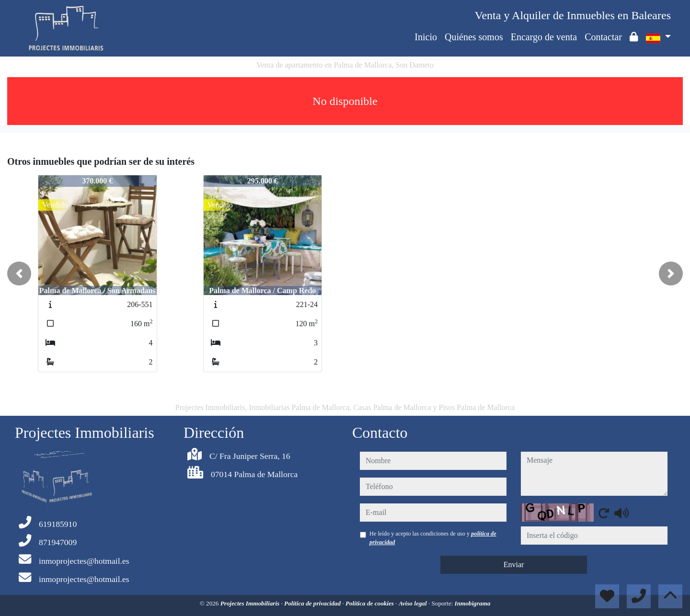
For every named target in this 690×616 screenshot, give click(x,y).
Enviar (514, 565)
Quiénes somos (474, 37)
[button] (19, 274)
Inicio (426, 37)
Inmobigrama (473, 603)
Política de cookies (370, 603)
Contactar (603, 37)
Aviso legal (414, 603)
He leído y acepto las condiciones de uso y (433, 538)
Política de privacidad (313, 603)
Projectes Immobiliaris (251, 603)
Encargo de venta (544, 37)
